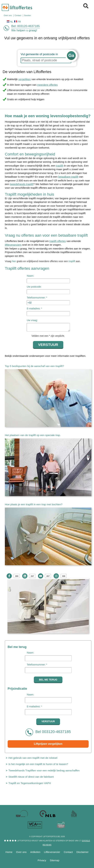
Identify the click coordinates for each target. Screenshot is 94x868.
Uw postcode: (34, 287)
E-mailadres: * (35, 308)
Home (9, 852)
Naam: (30, 276)
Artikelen (35, 852)
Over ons (21, 852)
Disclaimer (82, 852)
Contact (68, 852)
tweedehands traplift (22, 184)
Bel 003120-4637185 (48, 732)
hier (14, 261)
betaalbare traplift (68, 177)
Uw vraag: (32, 320)
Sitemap (55, 860)
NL (10, 22)
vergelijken (25, 79)
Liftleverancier (52, 852)
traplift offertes (58, 241)
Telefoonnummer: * (37, 298)
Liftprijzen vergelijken (48, 744)
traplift (60, 166)
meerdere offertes (47, 85)
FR (18, 22)
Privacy (42, 860)
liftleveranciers (13, 245)
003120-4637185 (28, 26)
